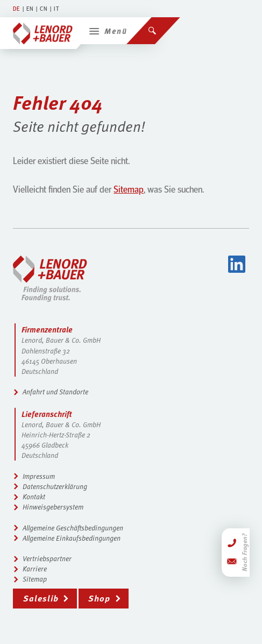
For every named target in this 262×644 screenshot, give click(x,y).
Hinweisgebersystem (53, 507)
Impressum (39, 476)
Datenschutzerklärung (55, 486)
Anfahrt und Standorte (55, 392)
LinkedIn (237, 264)
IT (56, 8)
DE (16, 8)
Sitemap (129, 189)
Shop (99, 598)
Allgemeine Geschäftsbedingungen (73, 528)
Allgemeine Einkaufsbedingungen (72, 538)
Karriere (35, 569)
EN (30, 8)
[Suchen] (153, 27)
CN (44, 8)
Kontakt (34, 497)
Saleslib (41, 598)
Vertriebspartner (47, 558)
